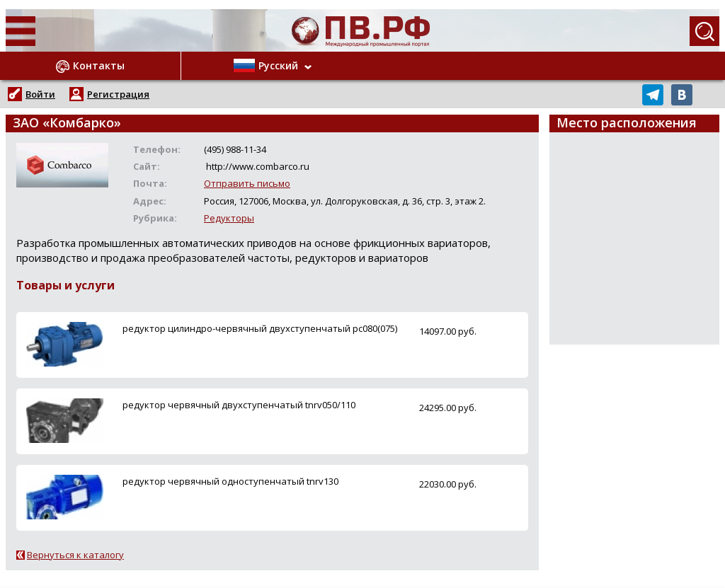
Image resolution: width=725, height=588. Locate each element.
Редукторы (229, 218)
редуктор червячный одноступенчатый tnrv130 (230, 481)
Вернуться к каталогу (75, 555)
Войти (40, 94)
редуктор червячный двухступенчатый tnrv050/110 (239, 405)
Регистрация (118, 94)
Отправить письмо (247, 183)
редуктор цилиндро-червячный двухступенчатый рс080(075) (260, 328)
